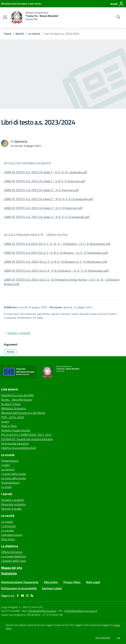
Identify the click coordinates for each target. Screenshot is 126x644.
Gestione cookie (52, 588)
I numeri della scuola (14, 474)
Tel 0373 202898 (10, 611)
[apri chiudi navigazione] (5, 18)
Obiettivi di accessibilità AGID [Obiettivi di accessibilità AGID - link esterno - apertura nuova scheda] (19, 448)
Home (8, 34)
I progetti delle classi (14, 561)
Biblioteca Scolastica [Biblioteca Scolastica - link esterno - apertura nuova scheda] (14, 408)
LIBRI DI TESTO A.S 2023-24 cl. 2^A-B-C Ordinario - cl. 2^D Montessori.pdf (56, 253)
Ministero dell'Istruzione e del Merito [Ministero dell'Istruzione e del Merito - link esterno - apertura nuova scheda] (23, 413)
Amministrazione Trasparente (20, 582)
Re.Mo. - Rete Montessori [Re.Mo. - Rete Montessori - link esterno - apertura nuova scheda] (17, 400)
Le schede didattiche (14, 556)
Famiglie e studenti (13, 500)
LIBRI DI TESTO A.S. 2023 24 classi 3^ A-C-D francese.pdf (43, 208)
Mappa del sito (12, 568)
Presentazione (10, 461)
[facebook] (18, 596)
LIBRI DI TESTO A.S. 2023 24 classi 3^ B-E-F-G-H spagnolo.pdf (47, 217)
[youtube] (22, 596)
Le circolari (7, 530)
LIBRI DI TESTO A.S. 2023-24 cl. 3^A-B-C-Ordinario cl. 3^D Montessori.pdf (55, 262)
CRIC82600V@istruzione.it (42, 611)
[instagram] (27, 596)
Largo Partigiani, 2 (11, 607)
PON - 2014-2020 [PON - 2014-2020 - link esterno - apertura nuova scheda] (13, 417)
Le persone (8, 469)
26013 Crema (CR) (33, 607)
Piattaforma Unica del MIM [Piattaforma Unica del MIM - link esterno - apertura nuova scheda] (17, 395)
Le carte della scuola (14, 478)
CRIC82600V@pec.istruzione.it (81, 611)
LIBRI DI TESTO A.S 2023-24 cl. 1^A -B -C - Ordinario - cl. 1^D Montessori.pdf (57, 244)
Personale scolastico (13, 504)
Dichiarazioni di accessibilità (19, 588)
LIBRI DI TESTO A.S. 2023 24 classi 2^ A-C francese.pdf (41, 190)
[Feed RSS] (32, 596)
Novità (20, 34)
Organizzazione (10, 482)
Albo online (8, 539)
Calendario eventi (12, 535)
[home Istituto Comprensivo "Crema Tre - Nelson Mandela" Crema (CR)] (35, 18)
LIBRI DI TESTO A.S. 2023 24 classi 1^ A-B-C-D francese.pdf (44, 181)
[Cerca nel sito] (118, 18)
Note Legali (93, 582)
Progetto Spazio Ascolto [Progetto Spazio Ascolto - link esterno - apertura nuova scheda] (16, 430)
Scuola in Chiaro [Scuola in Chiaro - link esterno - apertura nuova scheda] (11, 404)
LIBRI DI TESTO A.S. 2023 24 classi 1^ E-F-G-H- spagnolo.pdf (45, 172)
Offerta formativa (12, 552)
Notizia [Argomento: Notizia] (10, 352)
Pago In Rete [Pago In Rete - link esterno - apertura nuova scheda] (9, 426)
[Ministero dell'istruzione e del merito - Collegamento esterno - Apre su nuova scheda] (21, 4)
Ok (119, 638)
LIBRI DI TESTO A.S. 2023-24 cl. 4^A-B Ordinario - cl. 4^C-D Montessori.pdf (56, 271)
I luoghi (5, 465)
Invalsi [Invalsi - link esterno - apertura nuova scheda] (5, 421)
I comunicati (8, 526)
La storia (6, 487)
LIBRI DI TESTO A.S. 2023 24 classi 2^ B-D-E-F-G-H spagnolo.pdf (48, 199)
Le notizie (34, 34)
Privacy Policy (72, 582)
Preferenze (103, 638)
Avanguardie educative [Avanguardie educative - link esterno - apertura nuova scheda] (15, 443)
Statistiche (9, 573)
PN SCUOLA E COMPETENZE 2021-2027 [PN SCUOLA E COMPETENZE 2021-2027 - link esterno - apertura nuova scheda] (26, 435)
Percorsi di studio (11, 509)
